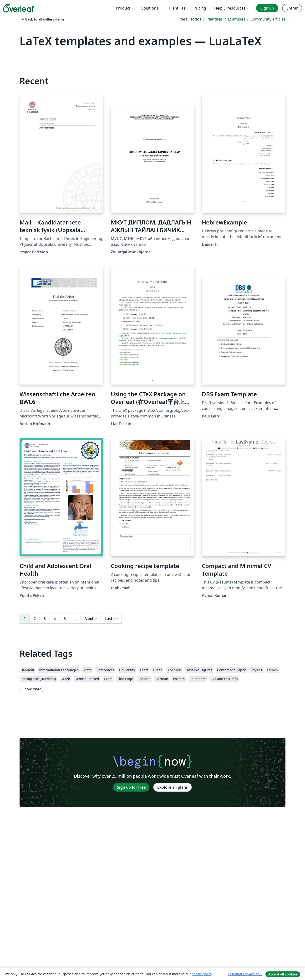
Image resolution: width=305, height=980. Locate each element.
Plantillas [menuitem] (177, 8)
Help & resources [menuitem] (230, 8)
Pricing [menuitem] (200, 8)
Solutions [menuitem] (150, 8)
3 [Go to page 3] (45, 619)
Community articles (268, 19)
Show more (32, 689)
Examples (237, 19)
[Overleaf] (18, 8)
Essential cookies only (245, 974)
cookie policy (202, 974)
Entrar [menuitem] (292, 8)
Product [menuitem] (123, 8)
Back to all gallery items (42, 19)
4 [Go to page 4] (55, 619)
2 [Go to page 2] (35, 619)
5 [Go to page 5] (65, 619)
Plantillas (215, 19)
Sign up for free (131, 787)
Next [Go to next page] (91, 619)
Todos (196, 19)
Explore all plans (173, 787)
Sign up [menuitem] (267, 8)
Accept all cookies (283, 974)
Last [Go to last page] (111, 619)
